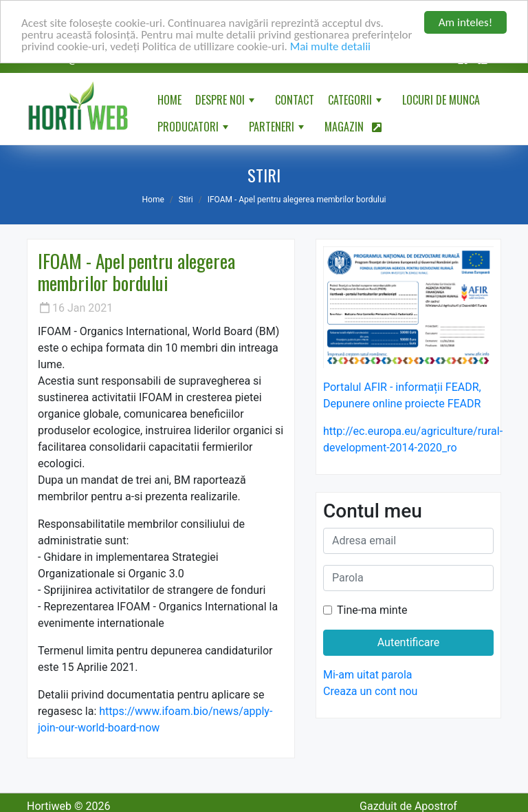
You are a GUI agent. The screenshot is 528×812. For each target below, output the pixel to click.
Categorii (356, 103)
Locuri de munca (441, 100)
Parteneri (278, 129)
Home (169, 100)
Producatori (194, 129)
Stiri (186, 200)
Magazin (353, 127)
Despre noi (226, 103)
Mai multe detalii (330, 46)
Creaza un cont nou (370, 691)
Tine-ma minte (372, 610)
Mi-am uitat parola (368, 675)
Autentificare (409, 642)
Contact (295, 100)
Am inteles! (465, 22)
